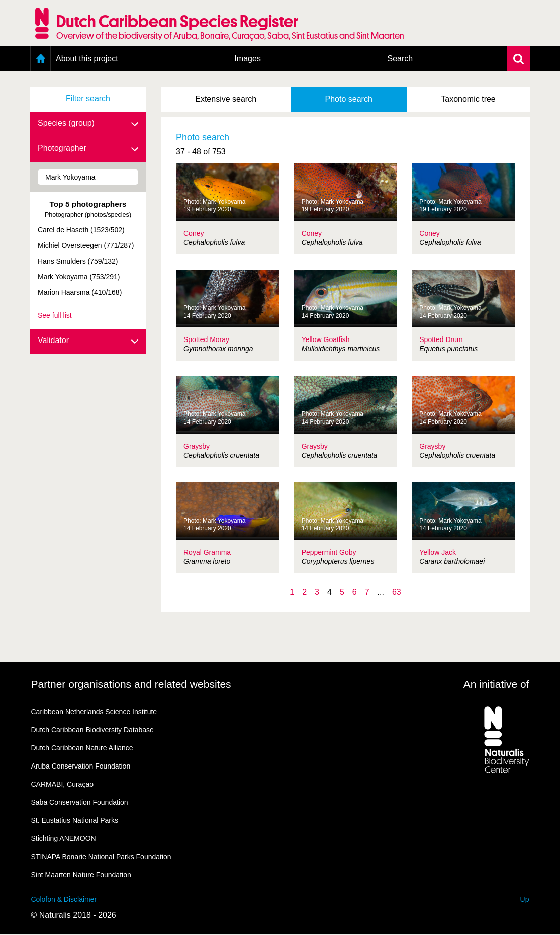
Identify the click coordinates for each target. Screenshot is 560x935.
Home (40, 59)
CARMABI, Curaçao (62, 784)
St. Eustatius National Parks (75, 820)
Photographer (88, 149)
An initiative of (496, 684)
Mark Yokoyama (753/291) (79, 277)
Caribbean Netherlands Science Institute (94, 712)
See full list (55, 315)
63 (397, 592)
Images (247, 59)
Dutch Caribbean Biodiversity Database (92, 730)
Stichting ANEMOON (64, 838)
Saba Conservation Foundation (80, 802)
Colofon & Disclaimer (64, 899)
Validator (88, 341)
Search (400, 59)
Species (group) (88, 124)
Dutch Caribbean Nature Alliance (82, 748)
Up (525, 899)
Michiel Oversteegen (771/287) (86, 245)
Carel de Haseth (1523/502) (81, 230)
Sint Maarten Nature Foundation (81, 875)
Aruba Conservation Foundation (81, 766)
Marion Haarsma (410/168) (80, 292)
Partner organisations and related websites (131, 684)
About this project (87, 59)
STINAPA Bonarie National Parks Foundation (101, 857)
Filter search (88, 98)
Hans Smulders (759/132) (78, 261)
